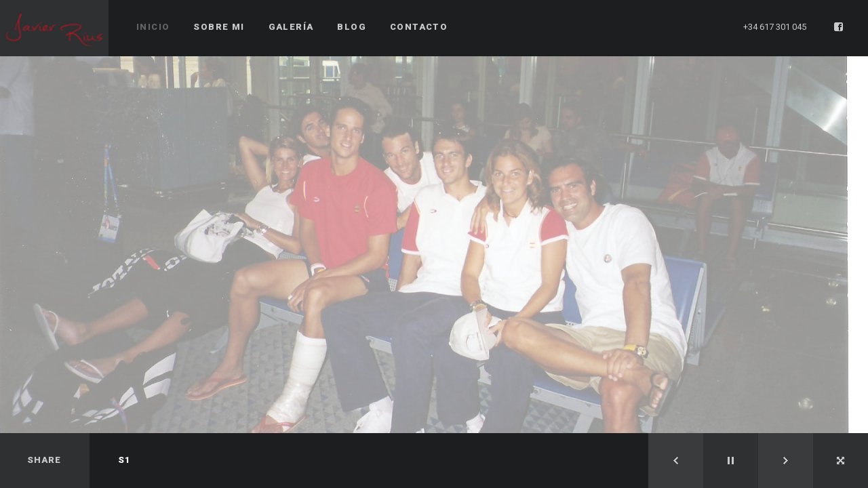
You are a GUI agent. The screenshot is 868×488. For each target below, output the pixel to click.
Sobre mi (219, 27)
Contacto (419, 27)
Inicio (153, 27)
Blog (352, 27)
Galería (291, 27)
